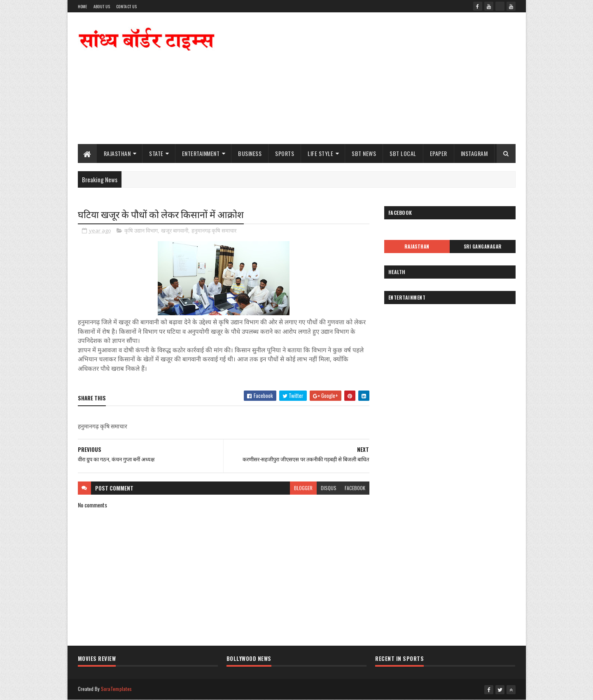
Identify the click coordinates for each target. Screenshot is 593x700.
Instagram (474, 153)
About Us (102, 6)
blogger (303, 488)
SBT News (364, 153)
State (156, 153)
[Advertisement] (366, 78)
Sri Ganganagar (483, 247)
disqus (329, 488)
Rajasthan (117, 153)
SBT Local (403, 153)
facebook (355, 488)
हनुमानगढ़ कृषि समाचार (214, 230)
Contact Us (126, 6)
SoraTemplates (117, 689)
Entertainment (201, 153)
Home (83, 6)
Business (250, 153)
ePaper (439, 153)
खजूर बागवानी (175, 230)
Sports (285, 153)
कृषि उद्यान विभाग (141, 230)
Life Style (320, 153)
